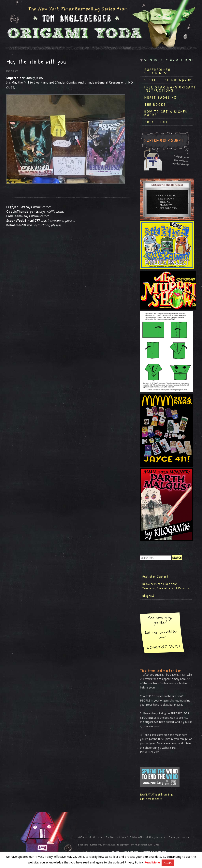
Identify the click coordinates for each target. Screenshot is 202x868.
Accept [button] (168, 863)
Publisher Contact (155, 576)
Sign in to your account (169, 60)
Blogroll (148, 596)
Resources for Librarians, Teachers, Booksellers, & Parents (166, 586)
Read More (152, 862)
